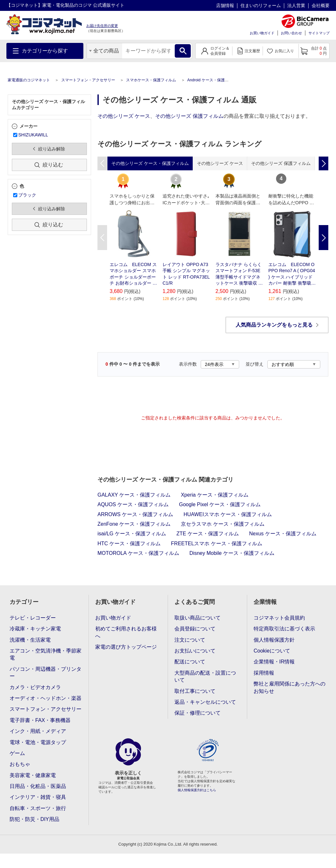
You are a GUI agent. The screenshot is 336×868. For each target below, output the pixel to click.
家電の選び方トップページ (126, 647)
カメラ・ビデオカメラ (35, 687)
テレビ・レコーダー (33, 618)
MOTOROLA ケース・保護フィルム (138, 553)
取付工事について (195, 691)
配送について (190, 662)
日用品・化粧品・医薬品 (38, 786)
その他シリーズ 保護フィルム (189, 116)
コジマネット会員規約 (279, 618)
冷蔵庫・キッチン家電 (35, 629)
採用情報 (264, 673)
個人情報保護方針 (274, 640)
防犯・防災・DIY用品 (34, 819)
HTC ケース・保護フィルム (129, 544)
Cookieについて (272, 651)
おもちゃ (20, 764)
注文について (190, 640)
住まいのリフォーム (261, 5)
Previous (102, 238)
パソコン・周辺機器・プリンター (46, 673)
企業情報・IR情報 (274, 662)
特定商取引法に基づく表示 (284, 629)
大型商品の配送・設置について (205, 676)
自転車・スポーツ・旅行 (38, 808)
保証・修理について (197, 713)
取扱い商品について (197, 618)
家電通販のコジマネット (29, 80)
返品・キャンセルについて (205, 702)
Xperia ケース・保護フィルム (215, 495)
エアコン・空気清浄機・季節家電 (46, 654)
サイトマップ (319, 33)
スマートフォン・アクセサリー (88, 80)
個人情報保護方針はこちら (197, 790)
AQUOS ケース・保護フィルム (133, 504)
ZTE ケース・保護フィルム (208, 534)
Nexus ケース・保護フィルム (283, 534)
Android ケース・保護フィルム (214, 80)
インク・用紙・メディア (38, 731)
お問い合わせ (291, 33)
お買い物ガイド (262, 33)
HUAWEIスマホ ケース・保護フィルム (228, 514)
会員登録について (195, 629)
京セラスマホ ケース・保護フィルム (223, 524)
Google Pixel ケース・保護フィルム (220, 504)
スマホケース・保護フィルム (151, 80)
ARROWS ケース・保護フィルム (135, 514)
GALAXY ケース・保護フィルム (134, 495)
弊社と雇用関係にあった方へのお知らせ (290, 687)
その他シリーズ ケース (124, 116)
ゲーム (17, 753)
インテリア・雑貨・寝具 (38, 797)
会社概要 (321, 5)
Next (323, 238)
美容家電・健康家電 (33, 775)
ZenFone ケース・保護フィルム (134, 524)
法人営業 (296, 5)
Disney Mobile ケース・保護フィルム (232, 553)
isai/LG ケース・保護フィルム (132, 534)
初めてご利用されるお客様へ (126, 632)
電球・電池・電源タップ (38, 742)
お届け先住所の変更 (102, 26)
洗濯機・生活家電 (30, 640)
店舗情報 (225, 5)
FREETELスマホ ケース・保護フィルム (216, 544)
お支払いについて (195, 651)
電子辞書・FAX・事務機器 (40, 720)
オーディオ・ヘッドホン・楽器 (46, 698)
